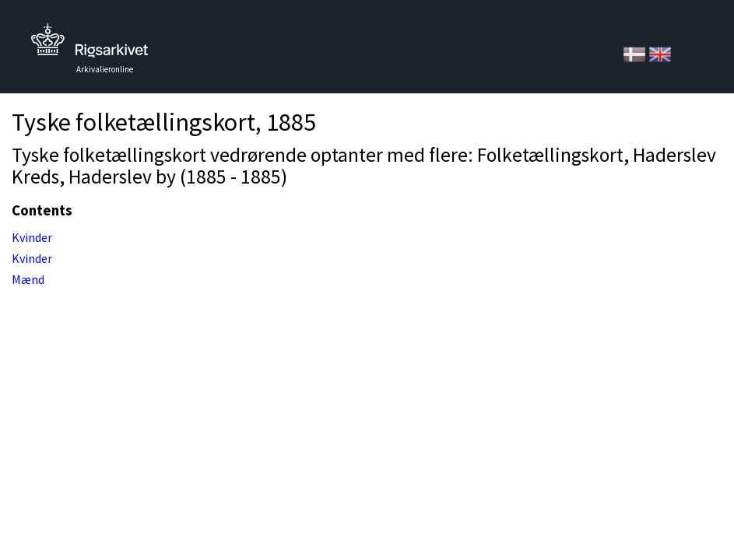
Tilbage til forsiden (90, 45)
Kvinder (32, 237)
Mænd (28, 279)
